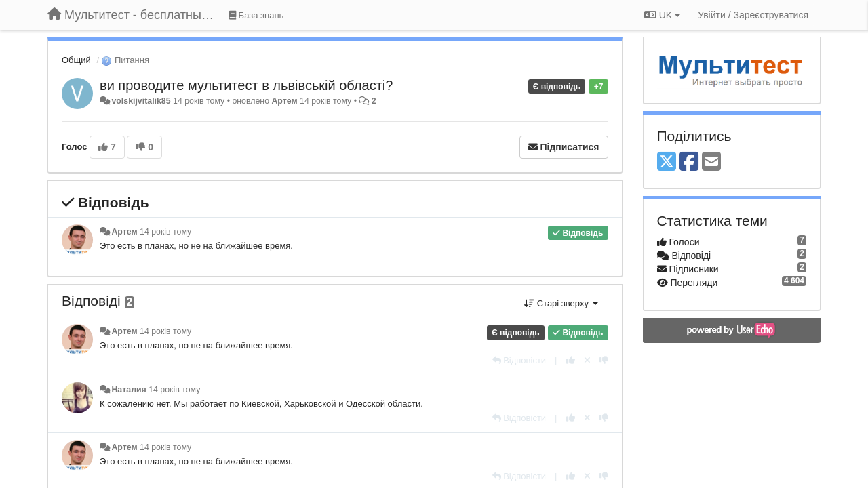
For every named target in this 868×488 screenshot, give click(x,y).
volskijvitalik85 (141, 101)
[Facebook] (689, 162)
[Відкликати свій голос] (587, 360)
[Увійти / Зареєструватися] (753, 15)
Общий (76, 60)
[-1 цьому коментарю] (604, 360)
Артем (284, 101)
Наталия (129, 390)
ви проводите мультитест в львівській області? (246, 85)
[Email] (711, 162)
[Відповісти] (519, 360)
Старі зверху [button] (561, 303)
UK (662, 15)
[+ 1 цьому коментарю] (571, 360)
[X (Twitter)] (667, 162)
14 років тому (165, 232)
